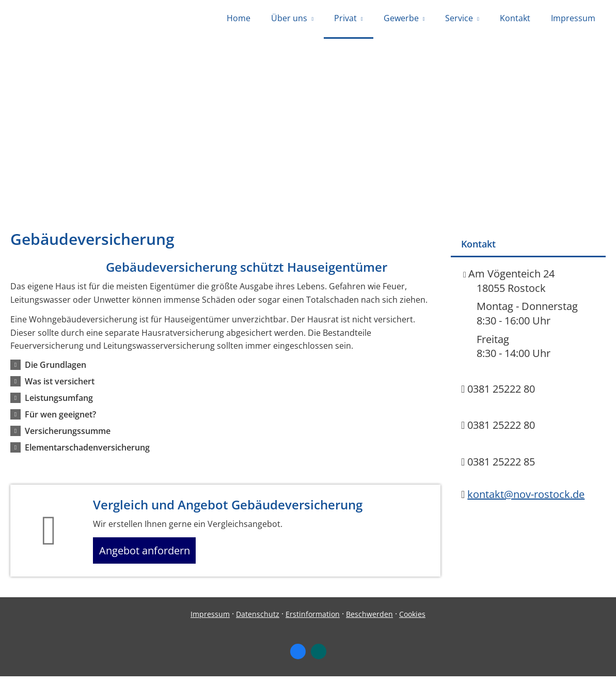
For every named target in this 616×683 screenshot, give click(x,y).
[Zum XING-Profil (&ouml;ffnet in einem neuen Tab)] (319, 659)
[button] (56, 367)
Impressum (210, 621)
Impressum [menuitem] (573, 20)
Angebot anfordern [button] (150, 555)
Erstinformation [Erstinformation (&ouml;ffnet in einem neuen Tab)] (313, 621)
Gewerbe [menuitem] (401, 20)
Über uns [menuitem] (289, 20)
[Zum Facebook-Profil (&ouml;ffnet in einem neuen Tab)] (298, 659)
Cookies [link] (412, 621)
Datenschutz (258, 621)
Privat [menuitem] (345, 20)
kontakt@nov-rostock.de (526, 497)
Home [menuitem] (239, 20)
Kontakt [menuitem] (515, 20)
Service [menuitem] (459, 20)
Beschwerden (369, 621)
